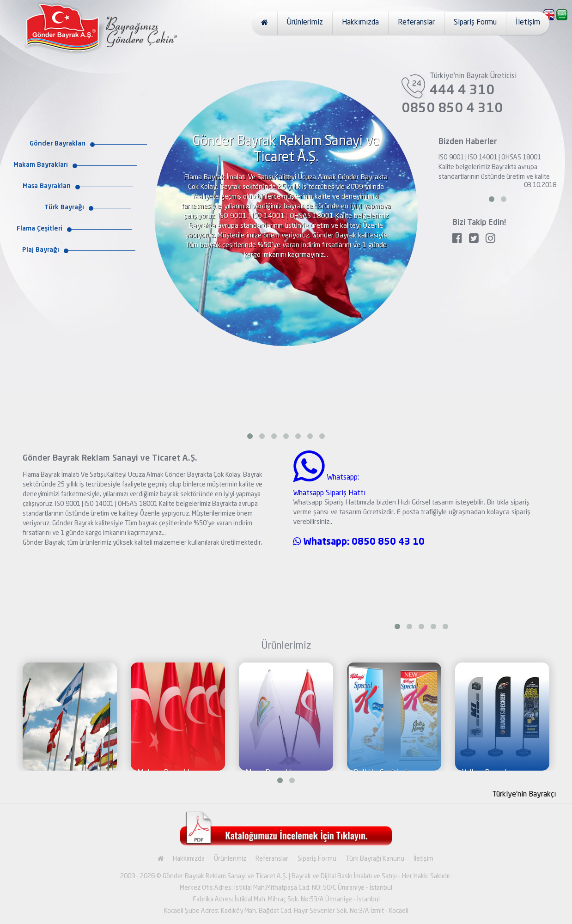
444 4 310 (462, 91)
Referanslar (416, 23)
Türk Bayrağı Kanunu (375, 859)
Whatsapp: (322, 542)
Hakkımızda (360, 23)
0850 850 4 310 (452, 109)
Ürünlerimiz (305, 23)
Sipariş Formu (475, 23)
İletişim (528, 23)
